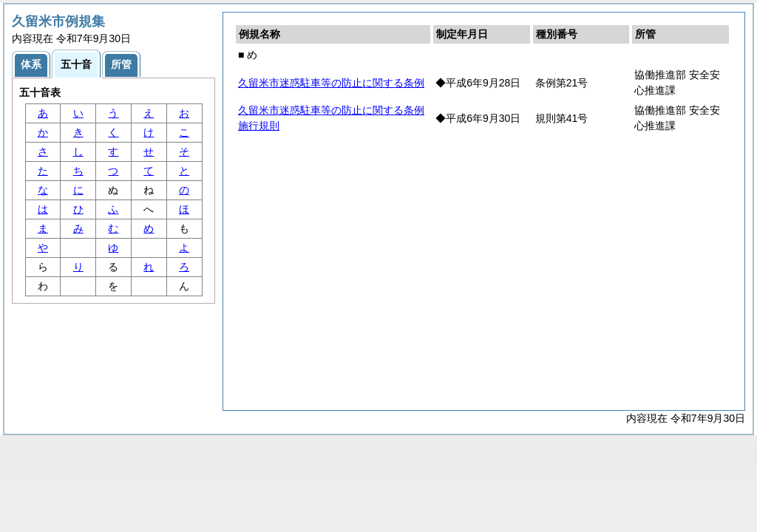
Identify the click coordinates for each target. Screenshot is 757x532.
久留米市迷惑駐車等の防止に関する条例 (331, 83)
